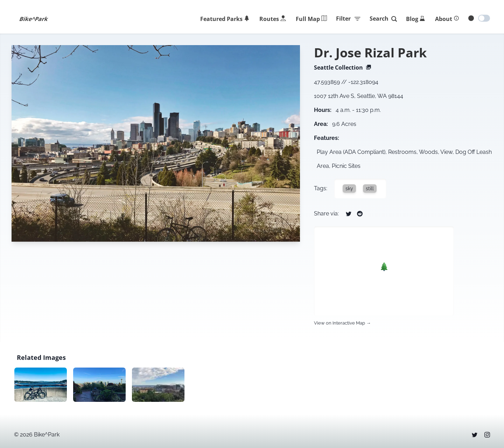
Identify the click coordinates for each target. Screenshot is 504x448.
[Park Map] (311, 19)
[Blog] (416, 19)
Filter (349, 19)
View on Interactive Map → (342, 323)
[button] (384, 267)
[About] (447, 19)
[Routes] (273, 19)
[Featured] (225, 19)
